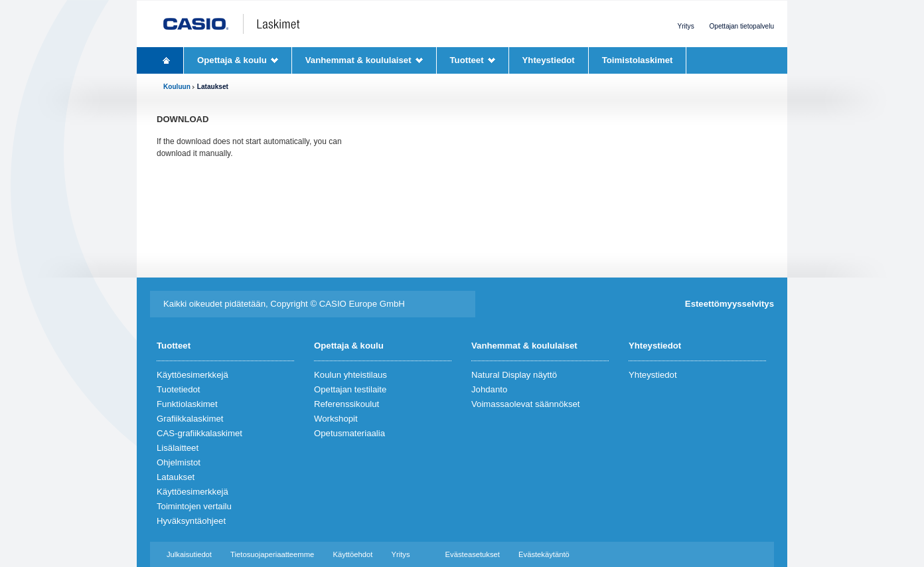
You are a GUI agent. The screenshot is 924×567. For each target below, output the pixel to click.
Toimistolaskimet (638, 60)
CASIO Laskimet (245, 24)
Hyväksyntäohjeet (191, 521)
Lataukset (176, 477)
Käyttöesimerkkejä (193, 375)
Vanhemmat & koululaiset (358, 60)
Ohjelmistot (179, 462)
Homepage (167, 60)
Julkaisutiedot (189, 554)
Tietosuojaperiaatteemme (272, 554)
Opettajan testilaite (350, 389)
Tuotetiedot (179, 389)
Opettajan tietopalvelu (742, 26)
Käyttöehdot (352, 554)
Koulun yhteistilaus (350, 375)
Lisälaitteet (178, 448)
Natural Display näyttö (514, 375)
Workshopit (336, 419)
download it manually (193, 153)
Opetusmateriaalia (349, 433)
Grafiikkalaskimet (190, 419)
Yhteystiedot (549, 60)
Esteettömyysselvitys (730, 304)
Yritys (685, 26)
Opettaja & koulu (232, 60)
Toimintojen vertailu (194, 506)
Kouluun (177, 87)
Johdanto (489, 389)
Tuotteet (467, 60)
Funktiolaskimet (187, 404)
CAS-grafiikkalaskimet (199, 433)
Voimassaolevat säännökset (525, 404)
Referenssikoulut (346, 404)
